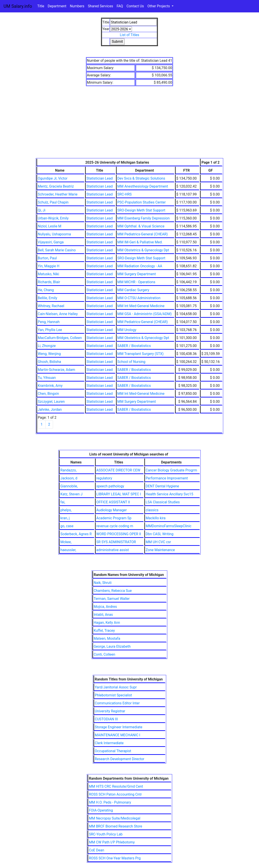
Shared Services (101, 6)
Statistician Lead (100, 178)
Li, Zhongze (47, 346)
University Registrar (110, 711)
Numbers (77, 6)
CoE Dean (96, 850)
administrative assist (113, 550)
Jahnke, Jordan (50, 410)
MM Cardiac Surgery (133, 290)
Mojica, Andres (105, 607)
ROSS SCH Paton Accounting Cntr (115, 794)
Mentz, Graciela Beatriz (56, 186)
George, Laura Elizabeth (112, 646)
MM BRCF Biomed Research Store (115, 826)
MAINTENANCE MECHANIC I (118, 735)
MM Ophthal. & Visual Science (141, 226)
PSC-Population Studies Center (142, 202)
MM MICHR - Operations (136, 282)
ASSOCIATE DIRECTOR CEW (118, 470)
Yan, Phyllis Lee (50, 330)
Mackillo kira (156, 518)
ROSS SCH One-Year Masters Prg (115, 858)
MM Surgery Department (137, 274)
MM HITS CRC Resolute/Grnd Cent (116, 786)
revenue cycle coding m (115, 526)
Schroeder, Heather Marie (58, 194)
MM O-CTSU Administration (139, 298)
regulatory (104, 478)
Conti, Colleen (105, 654)
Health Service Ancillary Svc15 (169, 494)
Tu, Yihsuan (47, 378)
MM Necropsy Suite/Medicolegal (115, 818)
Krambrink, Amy (50, 386)
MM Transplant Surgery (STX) (140, 354)
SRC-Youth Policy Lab (106, 834)
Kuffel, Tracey (104, 631)
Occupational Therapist (113, 751)
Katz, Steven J (71, 494)
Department (57, 6)
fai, (63, 502)
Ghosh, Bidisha (50, 362)
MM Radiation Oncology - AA (140, 266)
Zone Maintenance (160, 550)
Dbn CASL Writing (160, 534)
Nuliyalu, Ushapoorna (54, 234)
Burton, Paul (47, 258)
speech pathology (110, 486)
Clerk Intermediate (109, 743)
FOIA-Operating (101, 810)
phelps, (66, 510)
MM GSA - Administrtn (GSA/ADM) (145, 314)
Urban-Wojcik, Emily (53, 218)
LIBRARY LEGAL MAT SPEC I (119, 494)
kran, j (65, 518)
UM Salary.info (18, 6)
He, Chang (46, 290)
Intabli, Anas (103, 615)
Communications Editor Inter (117, 703)
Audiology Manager (112, 510)
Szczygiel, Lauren (51, 402)
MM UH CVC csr (158, 542)
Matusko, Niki (49, 274)
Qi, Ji (42, 210)
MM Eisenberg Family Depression (144, 218)
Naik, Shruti (103, 583)
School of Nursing (131, 362)
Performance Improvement (167, 478)
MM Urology (127, 330)
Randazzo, (68, 470)
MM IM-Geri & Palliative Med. (140, 242)
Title (41, 6)
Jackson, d (69, 478)
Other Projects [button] (159, 6)
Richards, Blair (49, 282)
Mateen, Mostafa (107, 638)
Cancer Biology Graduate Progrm (171, 470)
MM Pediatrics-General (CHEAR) (143, 234)
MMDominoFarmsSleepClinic (169, 526)
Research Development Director (120, 759)
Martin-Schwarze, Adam (56, 370)
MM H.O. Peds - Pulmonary (110, 802)
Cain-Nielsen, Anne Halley (58, 314)
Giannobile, (69, 486)
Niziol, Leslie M (50, 226)
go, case (67, 526)
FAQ (120, 6)
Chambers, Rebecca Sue (113, 591)
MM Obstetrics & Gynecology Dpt (143, 250)
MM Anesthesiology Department (143, 186)
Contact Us (135, 6)
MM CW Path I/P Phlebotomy (112, 842)
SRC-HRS (125, 194)
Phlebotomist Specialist (113, 695)
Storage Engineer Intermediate (119, 727)
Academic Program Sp (114, 518)
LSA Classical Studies (163, 502)
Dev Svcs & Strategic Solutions (141, 178)
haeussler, (68, 550)
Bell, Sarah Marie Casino (57, 250)
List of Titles (129, 35)
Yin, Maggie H (49, 266)
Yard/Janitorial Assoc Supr (116, 687)
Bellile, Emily (48, 298)
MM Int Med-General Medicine (141, 306)
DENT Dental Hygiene (162, 486)
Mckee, (66, 542)
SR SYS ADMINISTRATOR (116, 542)
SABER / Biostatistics (134, 346)
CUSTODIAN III (106, 719)
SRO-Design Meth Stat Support (141, 210)
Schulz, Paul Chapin (53, 202)
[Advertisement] (130, 125)
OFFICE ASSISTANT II (113, 502)
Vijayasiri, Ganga (51, 242)
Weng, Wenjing (49, 354)
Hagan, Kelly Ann (107, 623)
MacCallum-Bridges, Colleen (60, 338)
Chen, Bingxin (48, 394)
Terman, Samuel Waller (112, 599)
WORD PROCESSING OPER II (119, 534)
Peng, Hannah (49, 322)
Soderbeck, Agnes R (76, 534)
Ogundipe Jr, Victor (53, 178)
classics (152, 510)
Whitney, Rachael (51, 306)
